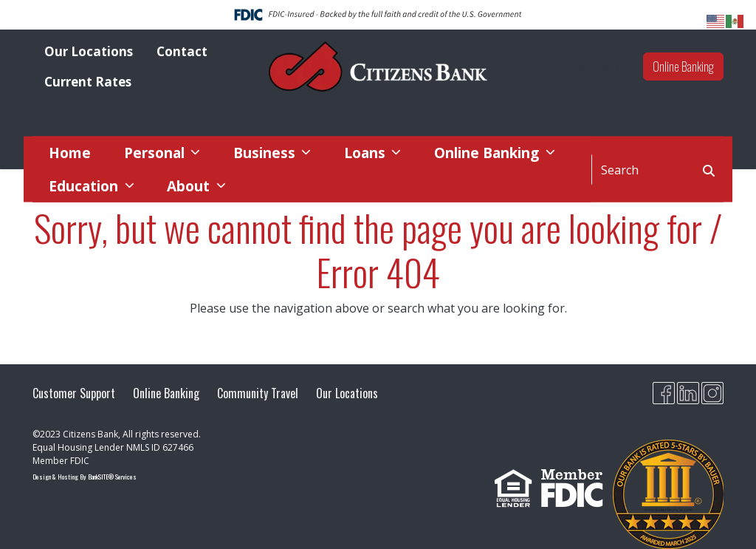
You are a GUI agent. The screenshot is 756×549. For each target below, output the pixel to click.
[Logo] (378, 67)
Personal (156, 153)
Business (266, 153)
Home (70, 153)
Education (85, 185)
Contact (182, 51)
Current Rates (88, 82)
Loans (367, 153)
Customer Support (74, 393)
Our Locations (89, 51)
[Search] (643, 169)
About (190, 185)
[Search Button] (709, 169)
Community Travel (258, 393)
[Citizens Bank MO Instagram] (712, 393)
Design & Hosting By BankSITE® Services (85, 477)
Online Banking (683, 67)
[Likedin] (688, 393)
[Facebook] (664, 393)
